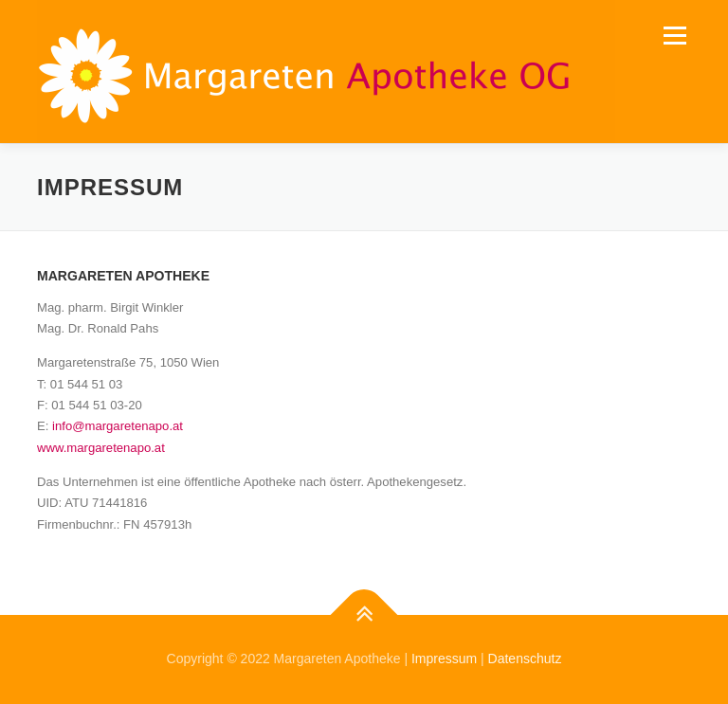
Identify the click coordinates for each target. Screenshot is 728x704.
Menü (673, 36)
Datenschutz (525, 659)
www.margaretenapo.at (101, 448)
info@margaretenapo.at (118, 426)
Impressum (444, 659)
